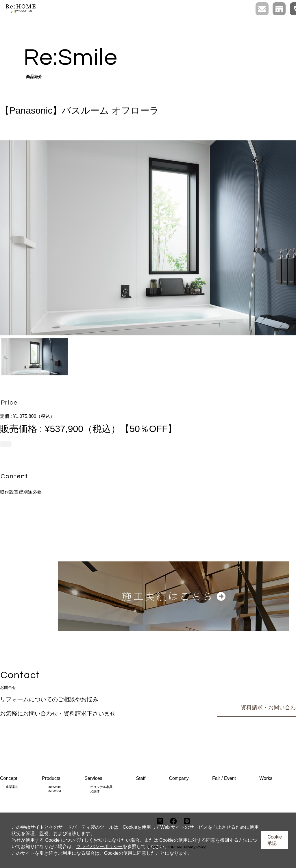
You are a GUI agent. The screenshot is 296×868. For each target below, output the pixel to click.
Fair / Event (224, 778)
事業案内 (12, 787)
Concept (9, 778)
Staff (141, 778)
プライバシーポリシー (99, 846)
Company (179, 778)
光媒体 (95, 791)
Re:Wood (54, 791)
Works (266, 778)
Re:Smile (54, 787)
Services (93, 778)
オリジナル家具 (101, 787)
